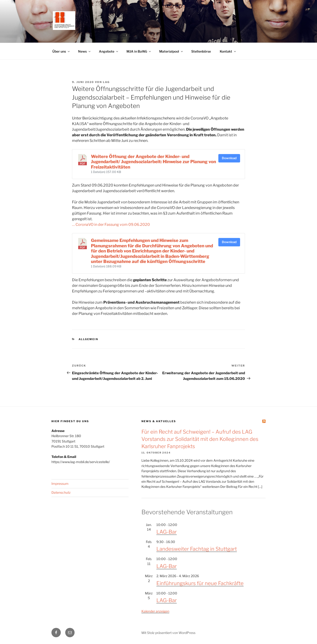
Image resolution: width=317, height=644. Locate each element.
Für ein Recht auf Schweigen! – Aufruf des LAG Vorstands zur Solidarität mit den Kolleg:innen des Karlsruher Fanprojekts (200, 439)
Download (229, 158)
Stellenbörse (201, 51)
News (85, 51)
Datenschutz (61, 492)
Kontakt (228, 51)
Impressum (60, 484)
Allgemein (88, 339)
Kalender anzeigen (155, 611)
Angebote (109, 51)
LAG (106, 82)
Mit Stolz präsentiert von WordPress (168, 633)
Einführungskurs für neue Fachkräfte (200, 583)
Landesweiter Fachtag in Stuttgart (197, 549)
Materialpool (171, 51)
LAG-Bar (167, 532)
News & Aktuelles (159, 421)
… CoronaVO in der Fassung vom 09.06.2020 (111, 225)
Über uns (61, 51)
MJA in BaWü (139, 51)
